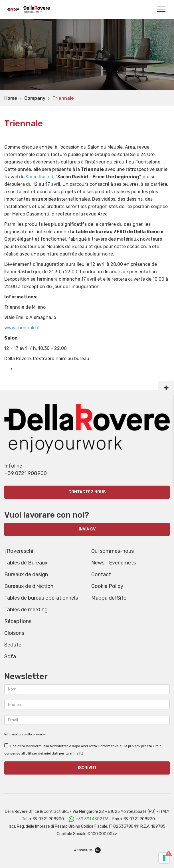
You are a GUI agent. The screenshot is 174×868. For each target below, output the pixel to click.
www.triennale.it (22, 328)
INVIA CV (87, 529)
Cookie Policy (107, 586)
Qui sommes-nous (113, 551)
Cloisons (14, 633)
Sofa (10, 657)
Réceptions (18, 621)
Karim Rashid (40, 177)
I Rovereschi (19, 551)
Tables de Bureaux (26, 563)
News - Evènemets (114, 563)
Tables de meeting (26, 610)
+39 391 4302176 (92, 819)
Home (11, 98)
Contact (101, 574)
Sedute (13, 645)
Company (35, 98)
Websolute (87, 850)
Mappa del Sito (109, 598)
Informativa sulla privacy (25, 734)
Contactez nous (87, 492)
